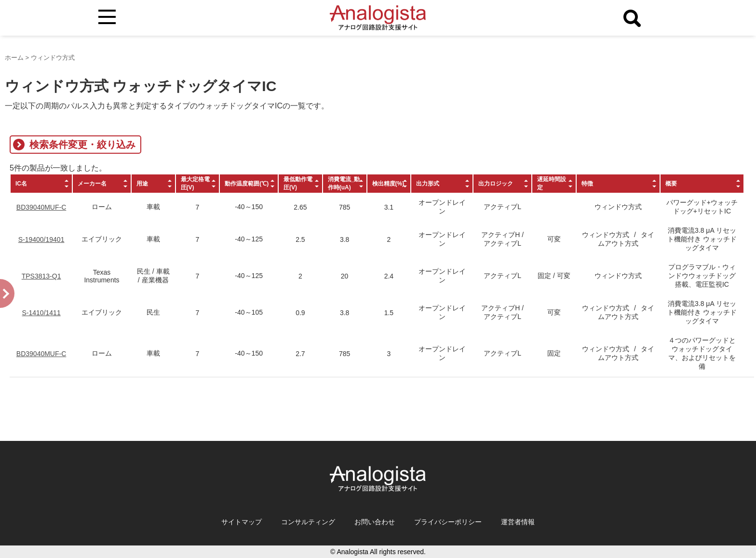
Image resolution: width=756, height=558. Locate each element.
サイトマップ (242, 522)
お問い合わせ (375, 522)
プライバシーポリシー (448, 522)
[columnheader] (41, 184)
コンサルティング (308, 522)
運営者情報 (518, 522)
